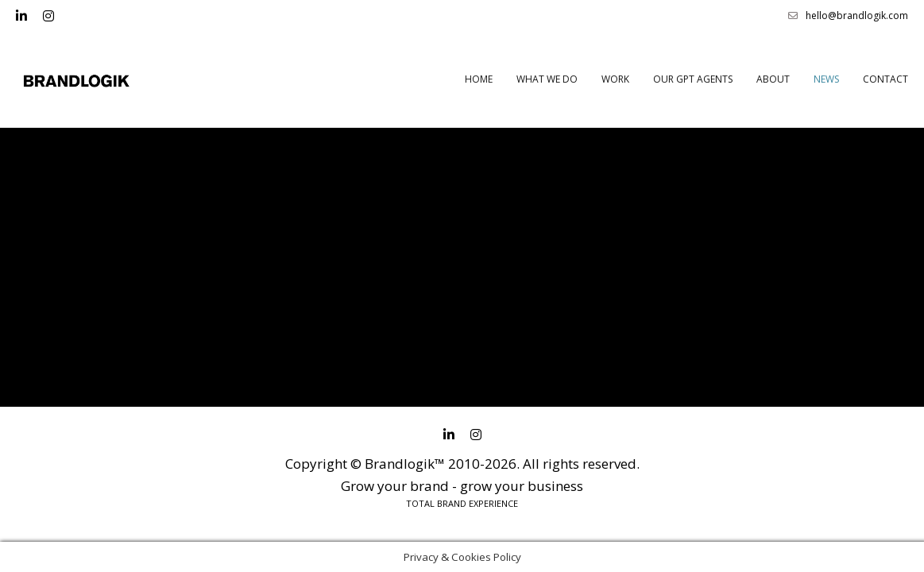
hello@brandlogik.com (848, 16)
